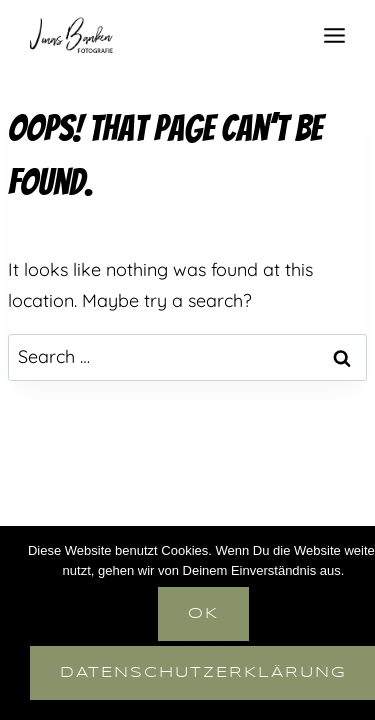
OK (203, 614)
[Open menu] (334, 35)
